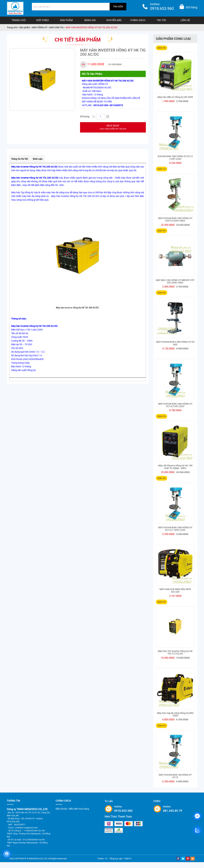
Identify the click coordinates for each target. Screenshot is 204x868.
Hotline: (162, 7)
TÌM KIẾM (118, 7)
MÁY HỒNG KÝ (40, 27)
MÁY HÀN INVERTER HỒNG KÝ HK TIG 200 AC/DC (92, 27)
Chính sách (138, 20)
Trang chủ (19, 20)
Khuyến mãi (114, 20)
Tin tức (161, 20)
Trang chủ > (13, 27)
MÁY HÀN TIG (57, 27)
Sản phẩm (66, 20)
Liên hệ (185, 20)
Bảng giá (90, 20)
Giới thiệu (43, 20)
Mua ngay (113, 127)
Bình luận (38, 159)
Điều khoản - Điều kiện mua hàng (72, 809)
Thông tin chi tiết (20, 159)
